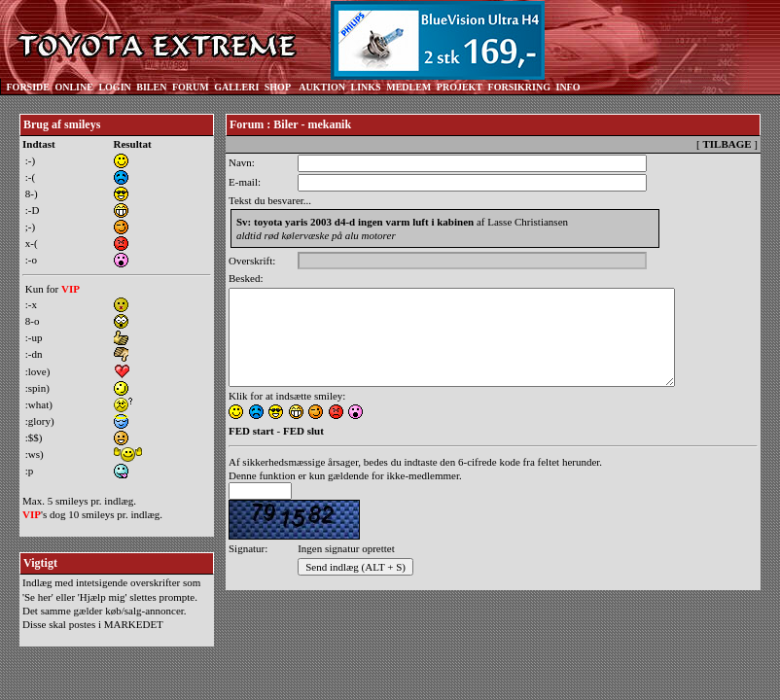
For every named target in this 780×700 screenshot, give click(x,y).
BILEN (151, 87)
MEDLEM (408, 87)
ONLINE (73, 87)
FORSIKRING (519, 87)
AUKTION (322, 87)
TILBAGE (727, 144)
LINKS (366, 87)
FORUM (191, 87)
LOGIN (114, 87)
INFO (567, 87)
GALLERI (236, 87)
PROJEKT (460, 87)
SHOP (278, 87)
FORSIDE (28, 87)
